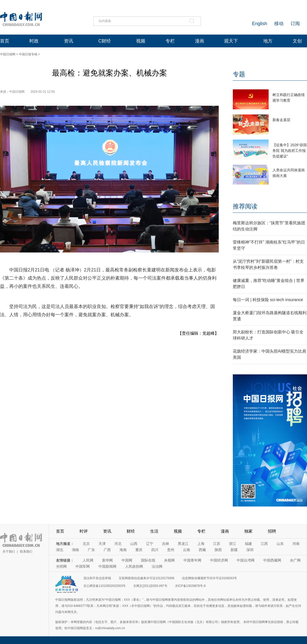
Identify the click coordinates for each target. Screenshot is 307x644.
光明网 (61, 566)
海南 (123, 550)
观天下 (231, 41)
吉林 (166, 544)
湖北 (60, 550)
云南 (187, 550)
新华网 (107, 560)
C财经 (105, 41)
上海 (201, 544)
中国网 (127, 560)
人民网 (88, 560)
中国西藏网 (272, 560)
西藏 (202, 550)
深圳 (250, 550)
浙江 (233, 544)
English (260, 24)
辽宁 (150, 544)
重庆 (139, 550)
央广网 (295, 560)
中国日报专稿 (28, 54)
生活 (154, 531)
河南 (296, 544)
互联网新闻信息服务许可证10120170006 (146, 578)
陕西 (218, 550)
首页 (5, 41)
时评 (84, 531)
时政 (34, 41)
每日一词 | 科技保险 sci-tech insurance (268, 300)
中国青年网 (192, 560)
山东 (280, 544)
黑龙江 (183, 544)
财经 (131, 531)
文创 (297, 41)
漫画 (200, 41)
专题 (239, 74)
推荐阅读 (245, 206)
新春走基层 (281, 120)
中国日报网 (8, 54)
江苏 (217, 544)
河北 (118, 544)
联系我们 (26, 552)
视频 (141, 41)
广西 (107, 550)
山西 (134, 544)
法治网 (157, 566)
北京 (86, 544)
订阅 (295, 24)
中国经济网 (219, 560)
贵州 (171, 550)
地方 (268, 41)
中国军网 (83, 566)
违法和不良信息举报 (97, 578)
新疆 (234, 550)
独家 (248, 531)
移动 (279, 24)
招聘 (272, 531)
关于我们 (9, 552)
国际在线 (148, 560)
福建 (248, 544)
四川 (155, 550)
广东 (91, 550)
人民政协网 (134, 566)
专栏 (170, 41)
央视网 (169, 560)
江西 (264, 544)
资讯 (69, 41)
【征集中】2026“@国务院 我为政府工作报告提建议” (290, 151)
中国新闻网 (107, 566)
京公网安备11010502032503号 (105, 586)
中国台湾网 (246, 560)
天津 (102, 544)
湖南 (75, 550)
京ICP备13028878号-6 (190, 586)
